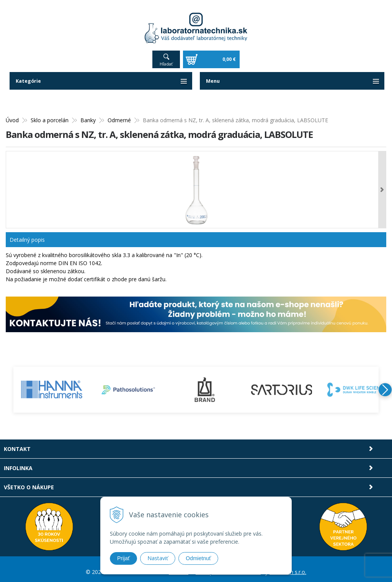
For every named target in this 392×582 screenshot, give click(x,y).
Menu (214, 76)
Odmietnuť (198, 558)
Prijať (123, 558)
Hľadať (166, 58)
